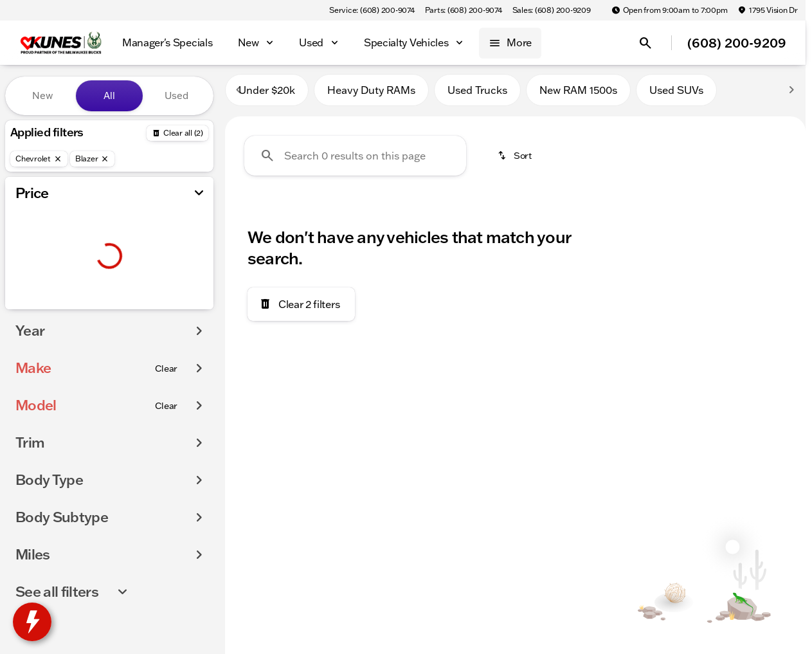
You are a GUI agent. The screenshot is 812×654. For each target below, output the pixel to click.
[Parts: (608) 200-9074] (464, 10)
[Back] (177, 133)
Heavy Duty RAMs (371, 96)
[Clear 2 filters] (301, 310)
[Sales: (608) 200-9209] (552, 10)
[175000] (168, 307)
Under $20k (267, 96)
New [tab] (42, 95)
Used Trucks (477, 96)
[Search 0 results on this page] (355, 161)
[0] (41, 307)
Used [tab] (176, 95)
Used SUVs (676, 96)
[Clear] (166, 394)
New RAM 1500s (578, 96)
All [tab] (109, 95)
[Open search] (645, 43)
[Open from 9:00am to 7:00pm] (670, 10)
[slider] (30, 241)
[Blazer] (93, 159)
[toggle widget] (32, 622)
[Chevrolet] (39, 159)
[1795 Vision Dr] (768, 10)
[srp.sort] (516, 161)
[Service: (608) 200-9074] (372, 10)
